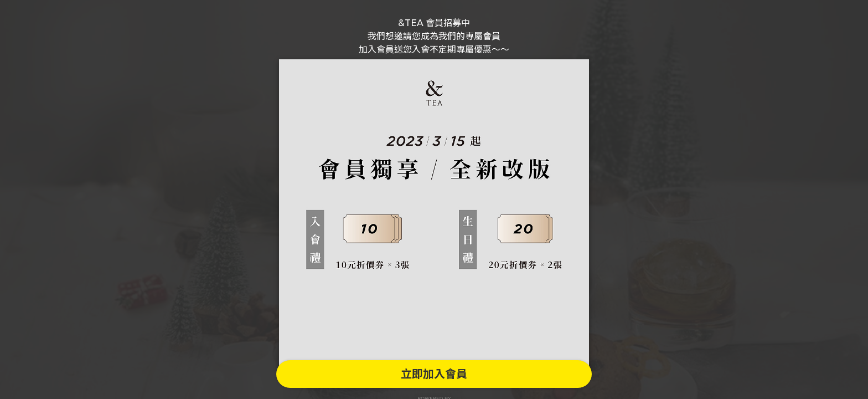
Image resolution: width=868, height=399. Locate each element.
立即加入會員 (434, 374)
